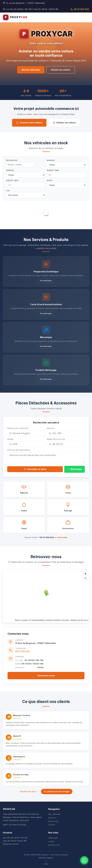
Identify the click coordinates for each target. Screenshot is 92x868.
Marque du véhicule (18, 428)
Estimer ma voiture (64, 123)
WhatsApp (75, 469)
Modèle (51, 428)
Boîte (50, 180)
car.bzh (51, 841)
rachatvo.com (54, 845)
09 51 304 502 (80, 9)
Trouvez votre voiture (29, 123)
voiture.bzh (53, 838)
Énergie (10, 170)
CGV (46, 864)
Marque (51, 160)
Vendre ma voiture (61, 70)
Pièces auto (53, 821)
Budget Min (53, 170)
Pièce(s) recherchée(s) (19, 450)
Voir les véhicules (31, 70)
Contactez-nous (46, 676)
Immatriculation (56, 439)
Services (52, 818)
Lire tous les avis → (29, 791)
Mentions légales (46, 858)
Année (10, 439)
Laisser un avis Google (57, 791)
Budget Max (12, 180)
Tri (8, 191)
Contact (52, 825)
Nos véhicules (54, 814)
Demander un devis (35, 469)
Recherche (12, 160)
